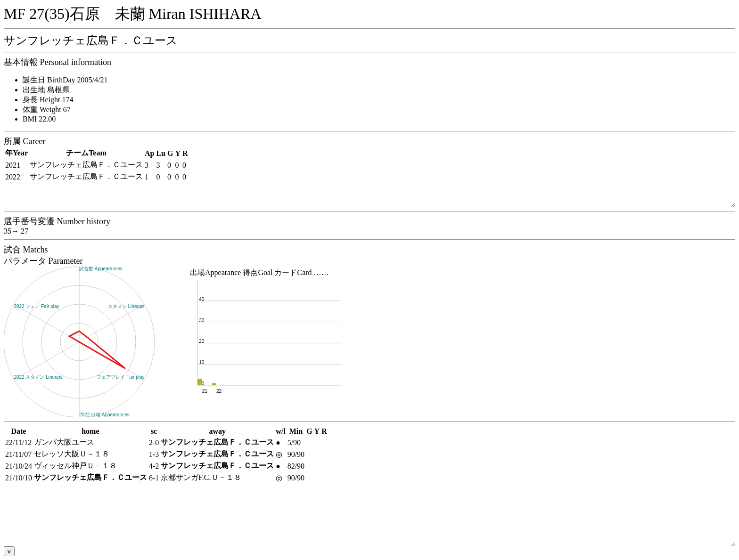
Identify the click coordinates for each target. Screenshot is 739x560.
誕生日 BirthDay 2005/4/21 (65, 80)
